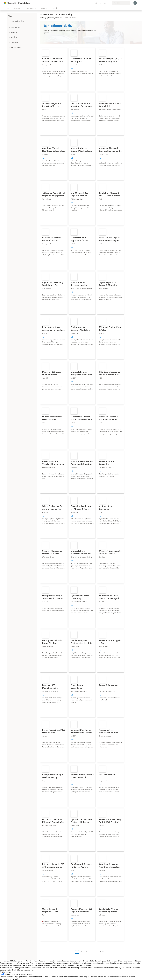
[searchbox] (24, 21)
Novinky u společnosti (123, 968)
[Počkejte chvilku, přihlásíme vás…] (135, 3)
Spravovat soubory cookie (10, 979)
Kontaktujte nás (55, 977)
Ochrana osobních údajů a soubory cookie (77, 977)
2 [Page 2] (82, 952)
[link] (54, 69)
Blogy (23, 961)
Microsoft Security (30, 968)
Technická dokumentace (71, 961)
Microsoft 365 (58, 968)
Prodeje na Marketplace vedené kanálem (35, 965)
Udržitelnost (30, 970)
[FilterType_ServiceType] (9, 42)
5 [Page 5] (96, 952)
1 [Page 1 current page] (77, 952)
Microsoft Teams (103, 968)
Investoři (21, 970)
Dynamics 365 (47, 968)
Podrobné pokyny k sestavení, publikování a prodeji (91, 963)
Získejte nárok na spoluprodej (121, 963)
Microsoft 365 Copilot (88, 968)
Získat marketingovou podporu (41, 963)
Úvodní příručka (56, 961)
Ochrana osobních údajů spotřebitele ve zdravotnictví (20, 977)
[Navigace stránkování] (91, 954)
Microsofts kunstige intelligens (11, 968)
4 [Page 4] (91, 952)
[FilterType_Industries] (9, 37)
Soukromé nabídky (87, 961)
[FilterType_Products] (9, 32)
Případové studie (32, 961)
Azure (39, 968)
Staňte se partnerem (8, 963)
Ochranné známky (113, 977)
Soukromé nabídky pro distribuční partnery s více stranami (72, 965)
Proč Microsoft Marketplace (10, 961)
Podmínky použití (100, 977)
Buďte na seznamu (22, 963)
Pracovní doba (44, 961)
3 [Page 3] (86, 952)
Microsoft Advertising (71, 968)
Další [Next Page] (102, 952)
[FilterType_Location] (9, 27)
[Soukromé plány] (109, 3)
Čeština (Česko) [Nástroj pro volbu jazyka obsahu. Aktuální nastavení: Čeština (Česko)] (6, 972)
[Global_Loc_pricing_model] (9, 47)
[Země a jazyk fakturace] (121, 3)
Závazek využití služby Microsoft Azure (109, 961)
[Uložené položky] (105, 3)
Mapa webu (45, 977)
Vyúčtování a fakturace (132, 961)
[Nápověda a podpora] (100, 3)
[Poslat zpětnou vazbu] (96, 3)
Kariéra (112, 968)
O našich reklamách (127, 977)
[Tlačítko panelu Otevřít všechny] (7, 8)
